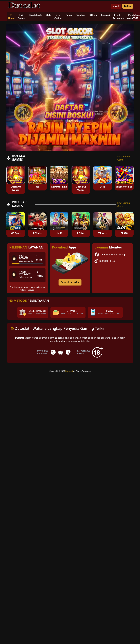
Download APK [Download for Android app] (70, 282)
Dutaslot (69, 371)
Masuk (116, 6)
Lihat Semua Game (124, 158)
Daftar (128, 6)
